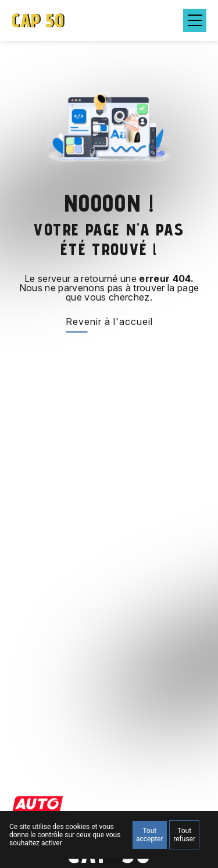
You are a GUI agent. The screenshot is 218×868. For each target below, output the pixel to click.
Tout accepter (150, 835)
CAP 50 (38, 20)
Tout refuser (184, 835)
